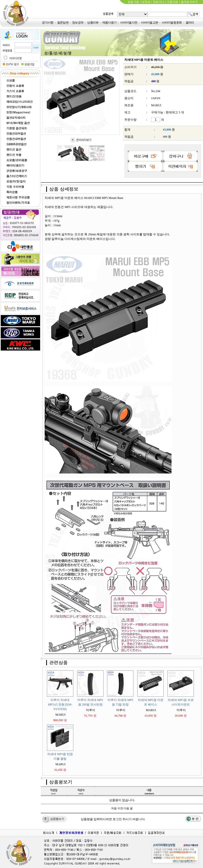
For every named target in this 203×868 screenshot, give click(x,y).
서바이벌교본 (149, 23)
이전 (120, 808)
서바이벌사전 (129, 23)
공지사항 (48, 23)
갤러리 (190, 23)
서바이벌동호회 (172, 23)
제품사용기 (109, 23)
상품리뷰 (93, 23)
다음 (126, 808)
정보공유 (78, 23)
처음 (114, 808)
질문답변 (63, 23)
